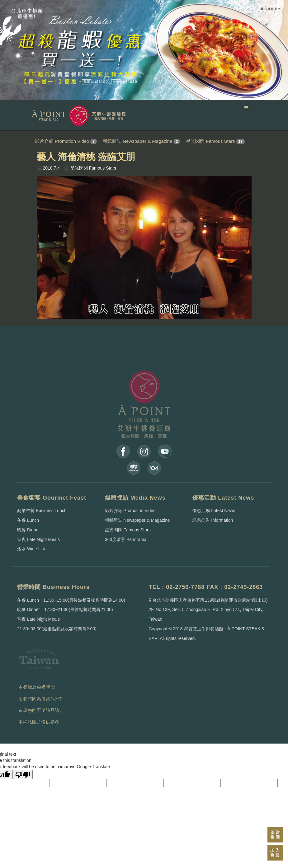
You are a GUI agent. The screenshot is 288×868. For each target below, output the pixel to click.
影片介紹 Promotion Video (62, 141)
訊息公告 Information (213, 520)
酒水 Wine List (31, 549)
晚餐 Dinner (28, 530)
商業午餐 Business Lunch (42, 511)
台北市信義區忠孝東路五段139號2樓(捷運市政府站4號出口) (210, 600)
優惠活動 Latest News (214, 511)
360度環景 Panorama (126, 539)
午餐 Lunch (28, 520)
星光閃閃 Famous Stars (210, 141)
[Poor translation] (23, 774)
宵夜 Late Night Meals (38, 539)
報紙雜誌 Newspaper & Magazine (137, 141)
